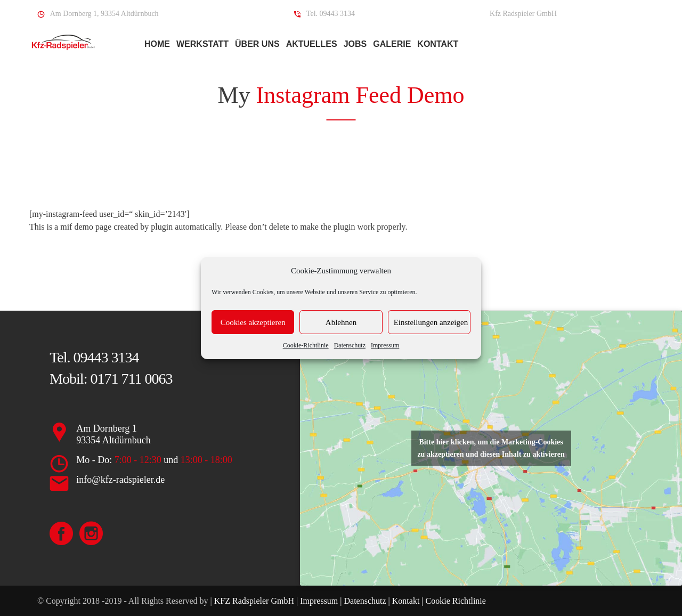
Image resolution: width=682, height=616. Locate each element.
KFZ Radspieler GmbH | (257, 601)
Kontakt (438, 44)
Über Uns (257, 44)
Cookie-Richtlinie (306, 345)
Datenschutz (350, 345)
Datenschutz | (367, 601)
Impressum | (322, 601)
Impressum (385, 345)
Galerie (392, 44)
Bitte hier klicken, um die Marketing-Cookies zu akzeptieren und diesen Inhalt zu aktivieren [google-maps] (491, 448)
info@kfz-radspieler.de (120, 480)
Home (157, 44)
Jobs (355, 44)
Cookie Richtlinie (455, 601)
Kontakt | (408, 601)
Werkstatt (202, 44)
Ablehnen (341, 322)
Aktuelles (312, 44)
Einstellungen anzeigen (431, 322)
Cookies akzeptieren (253, 322)
